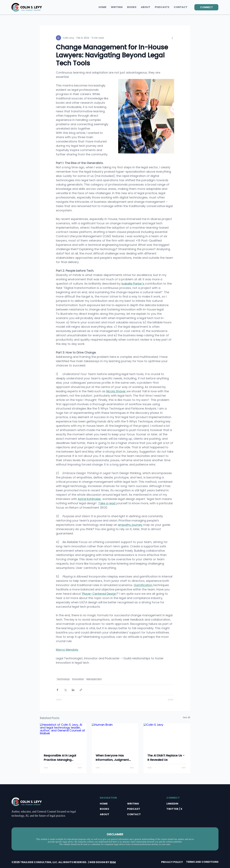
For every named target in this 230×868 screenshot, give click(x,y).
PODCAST (134, 809)
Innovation (78, 679)
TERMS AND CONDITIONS (202, 862)
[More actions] (172, 38)
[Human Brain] (115, 736)
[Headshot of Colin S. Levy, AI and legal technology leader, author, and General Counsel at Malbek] (63, 736)
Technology (63, 679)
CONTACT (134, 814)
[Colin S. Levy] (167, 736)
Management (94, 679)
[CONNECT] (206, 7)
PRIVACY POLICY (172, 862)
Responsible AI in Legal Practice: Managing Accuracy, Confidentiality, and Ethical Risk (62, 758)
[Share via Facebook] (57, 690)
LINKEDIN (172, 804)
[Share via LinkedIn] (73, 690)
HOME (104, 804)
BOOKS (104, 809)
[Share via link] (81, 690)
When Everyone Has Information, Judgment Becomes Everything (112, 758)
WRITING (133, 804)
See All (186, 717)
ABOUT (105, 814)
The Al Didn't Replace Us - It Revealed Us (166, 758)
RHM (113, 862)
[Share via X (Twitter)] (65, 690)
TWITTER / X (174, 809)
